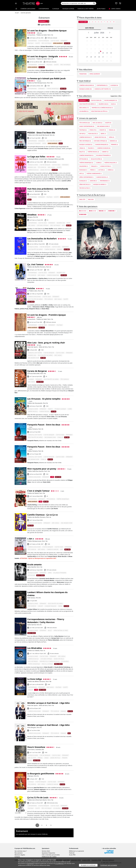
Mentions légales (20, 855)
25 (107, 53)
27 (87, 57)
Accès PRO (72, 855)
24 (103, 53)
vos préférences (59, 863)
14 (91, 49)
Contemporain (44, 9)
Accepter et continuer (88, 865)
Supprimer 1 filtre (116, 96)
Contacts (17, 857)
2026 (102, 33)
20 (87, 53)
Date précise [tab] (90, 28)
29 (87, 41)
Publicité (72, 853)
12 (111, 45)
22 (95, 53)
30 (91, 41)
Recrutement (19, 853)
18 (107, 49)
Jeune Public (101, 9)
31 (103, 57)
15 (95, 49)
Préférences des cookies (49, 857)
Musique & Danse (68, 9)
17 (103, 49)
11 (107, 45)
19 (111, 49)
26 (111, 53)
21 (91, 53)
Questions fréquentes (48, 853)
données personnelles (53, 855)
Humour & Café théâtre (86, 9)
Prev (89, 33)
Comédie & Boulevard (28, 9)
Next (110, 33)
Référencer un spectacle (76, 851)
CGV (43, 855)
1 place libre (83, 22)
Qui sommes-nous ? (21, 851)
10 (114, 22)
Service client (46, 851)
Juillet (96, 33)
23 (99, 53)
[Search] (76, 3)
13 (87, 49)
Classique (56, 9)
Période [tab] (110, 28)
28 (91, 57)
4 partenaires (30, 863)
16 (99, 49)
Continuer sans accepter (109, 865)
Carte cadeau (115, 9)
